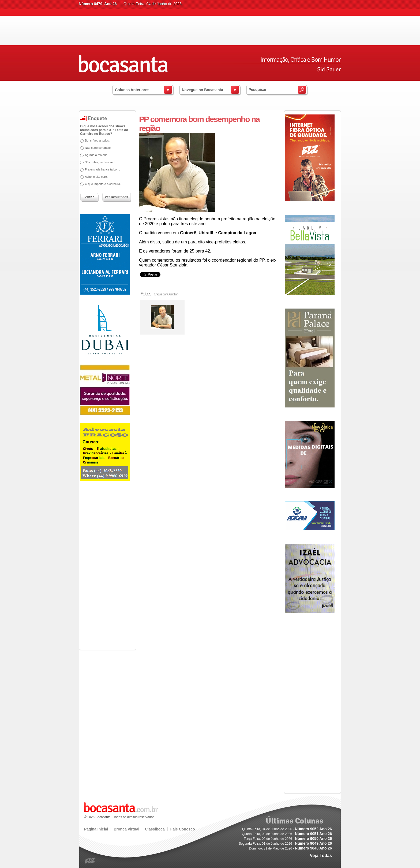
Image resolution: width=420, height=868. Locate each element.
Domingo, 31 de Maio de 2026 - (290, 848)
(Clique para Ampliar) (166, 294)
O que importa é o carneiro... (104, 184)
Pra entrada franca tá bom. (102, 169)
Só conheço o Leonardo (101, 162)
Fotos (159, 294)
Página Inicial (96, 829)
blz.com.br (90, 861)
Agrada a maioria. (97, 155)
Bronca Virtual (126, 829)
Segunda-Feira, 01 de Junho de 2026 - (285, 844)
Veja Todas (321, 856)
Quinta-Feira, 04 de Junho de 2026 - (287, 829)
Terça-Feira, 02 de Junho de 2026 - (288, 839)
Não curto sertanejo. (98, 148)
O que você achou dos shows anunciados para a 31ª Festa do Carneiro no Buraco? (104, 130)
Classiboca (155, 829)
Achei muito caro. (96, 177)
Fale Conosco (183, 829)
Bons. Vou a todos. (97, 140)
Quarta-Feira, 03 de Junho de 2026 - (287, 834)
